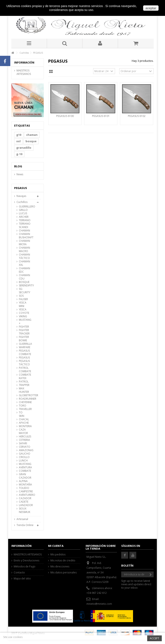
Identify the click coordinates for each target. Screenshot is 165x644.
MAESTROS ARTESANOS (24, 72)
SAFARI (23, 443)
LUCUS (23, 213)
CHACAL (23, 419)
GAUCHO (23, 454)
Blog (18, 166)
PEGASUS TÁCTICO (23, 363)
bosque (31, 141)
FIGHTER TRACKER (23, 332)
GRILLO (23, 210)
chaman (32, 135)
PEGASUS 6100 (65, 116)
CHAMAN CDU (23, 277)
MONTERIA (23, 426)
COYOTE (23, 313)
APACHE (23, 423)
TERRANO (23, 220)
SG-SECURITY (23, 291)
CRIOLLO (23, 457)
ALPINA (23, 481)
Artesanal (22, 519)
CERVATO (23, 447)
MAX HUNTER (23, 390)
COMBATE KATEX (23, 376)
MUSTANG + (23, 322)
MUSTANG (23, 464)
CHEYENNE (23, 402)
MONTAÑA (23, 485)
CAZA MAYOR (23, 431)
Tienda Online (25, 525)
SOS (21, 296)
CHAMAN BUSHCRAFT (23, 236)
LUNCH (23, 461)
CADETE (23, 502)
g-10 (19, 154)
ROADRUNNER (23, 399)
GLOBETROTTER (23, 395)
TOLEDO (23, 488)
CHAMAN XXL (23, 263)
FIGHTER (23, 327)
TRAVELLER (23, 409)
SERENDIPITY (23, 286)
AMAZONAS (23, 450)
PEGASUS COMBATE (23, 352)
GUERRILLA (23, 344)
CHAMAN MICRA (23, 243)
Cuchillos (22, 202)
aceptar (151, 8)
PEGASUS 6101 (101, 116)
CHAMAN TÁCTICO (23, 256)
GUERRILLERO (23, 207)
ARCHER (23, 217)
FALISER (23, 299)
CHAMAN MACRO (23, 249)
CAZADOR (23, 498)
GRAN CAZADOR (23, 476)
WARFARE (23, 347)
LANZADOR (23, 505)
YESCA (23, 310)
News (20, 174)
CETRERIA (23, 440)
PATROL (23, 382)
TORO (23, 406)
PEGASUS (23, 358)
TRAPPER (23, 385)
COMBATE (23, 471)
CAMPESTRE (23, 491)
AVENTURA (23, 467)
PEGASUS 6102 (137, 116)
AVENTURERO (23, 495)
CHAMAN (23, 231)
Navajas (21, 196)
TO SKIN (22, 414)
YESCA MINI (23, 304)
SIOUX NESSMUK (23, 510)
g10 (19, 135)
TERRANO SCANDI (23, 225)
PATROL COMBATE (23, 370)
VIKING (23, 316)
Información (24, 62)
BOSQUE (23, 282)
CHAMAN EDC (23, 270)
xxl (18, 141)
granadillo (24, 148)
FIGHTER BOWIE (23, 339)
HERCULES (23, 437)
